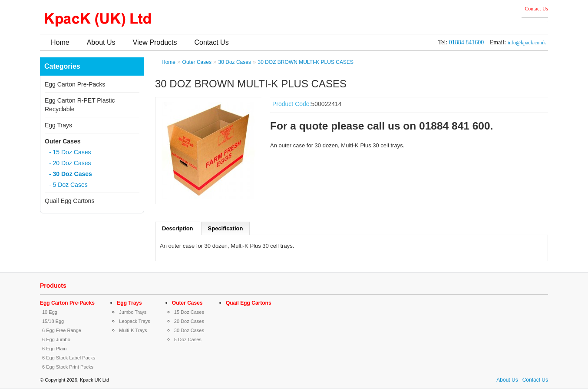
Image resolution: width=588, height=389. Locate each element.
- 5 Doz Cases (68, 185)
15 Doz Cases (189, 312)
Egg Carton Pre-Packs (75, 84)
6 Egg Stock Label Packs (69, 358)
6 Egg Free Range (62, 330)
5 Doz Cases (188, 339)
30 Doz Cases (235, 62)
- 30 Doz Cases (71, 174)
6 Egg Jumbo (56, 339)
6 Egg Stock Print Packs (68, 367)
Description (178, 228)
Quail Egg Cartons (69, 201)
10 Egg (50, 312)
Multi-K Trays (133, 330)
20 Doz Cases (189, 321)
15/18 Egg (53, 321)
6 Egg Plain (54, 349)
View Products (155, 42)
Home (60, 42)
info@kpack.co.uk (527, 43)
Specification (226, 228)
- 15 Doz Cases (70, 152)
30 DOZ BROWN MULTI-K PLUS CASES (305, 62)
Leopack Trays (135, 321)
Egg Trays (58, 125)
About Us (101, 42)
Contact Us (536, 9)
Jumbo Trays (133, 312)
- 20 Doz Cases (70, 163)
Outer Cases (63, 141)
